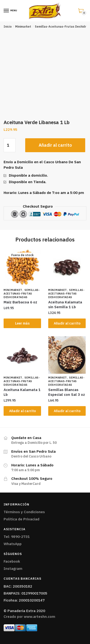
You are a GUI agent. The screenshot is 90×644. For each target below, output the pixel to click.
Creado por (29, 617)
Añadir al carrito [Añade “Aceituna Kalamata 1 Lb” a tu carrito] (22, 411)
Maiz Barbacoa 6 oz (20, 302)
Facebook (12, 561)
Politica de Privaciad (21, 519)
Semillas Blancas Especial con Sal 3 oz (67, 392)
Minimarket (23, 27)
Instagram (13, 569)
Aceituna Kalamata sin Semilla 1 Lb (65, 304)
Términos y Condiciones (24, 512)
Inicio (8, 27)
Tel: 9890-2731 (17, 537)
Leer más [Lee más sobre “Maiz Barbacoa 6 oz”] (22, 323)
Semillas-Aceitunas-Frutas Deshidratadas (22, 294)
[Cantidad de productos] (10, 145)
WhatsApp (13, 544)
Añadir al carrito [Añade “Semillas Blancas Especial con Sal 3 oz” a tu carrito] (67, 411)
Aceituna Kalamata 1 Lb (22, 392)
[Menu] (6, 11)
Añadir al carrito (55, 145)
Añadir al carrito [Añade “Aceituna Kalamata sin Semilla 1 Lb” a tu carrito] (67, 323)
